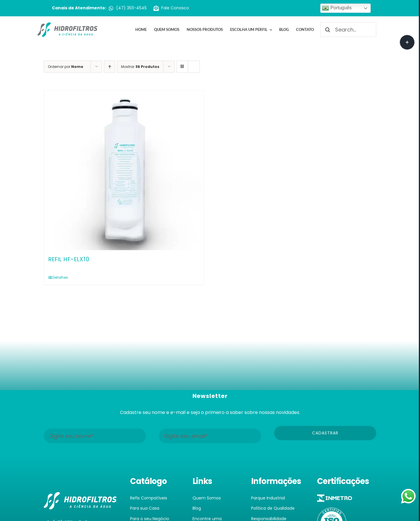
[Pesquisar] (328, 29)
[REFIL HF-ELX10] (124, 170)
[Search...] (348, 29)
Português (337, 8)
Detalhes (60, 277)
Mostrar (140, 67)
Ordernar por (65, 67)
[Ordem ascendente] (110, 67)
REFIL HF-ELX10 (69, 259)
